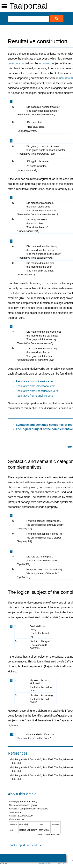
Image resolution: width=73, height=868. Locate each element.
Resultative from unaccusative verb (37, 391)
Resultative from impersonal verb (36, 386)
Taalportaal (29, 6)
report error (25, 845)
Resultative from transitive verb (34, 396)
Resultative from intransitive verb (35, 381)
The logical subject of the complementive (44, 429)
